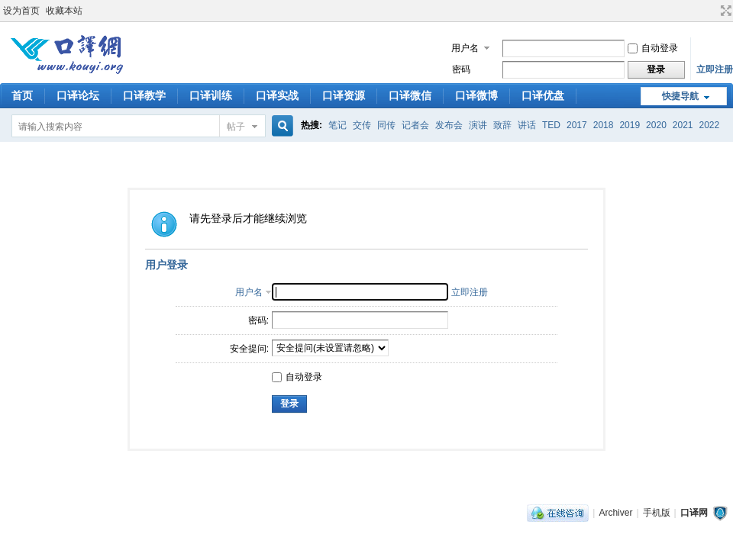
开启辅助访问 (712, 11)
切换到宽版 (724, 11)
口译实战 (277, 95)
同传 (386, 125)
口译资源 (344, 95)
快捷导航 (680, 96)
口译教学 (144, 95)
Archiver (615, 513)
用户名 (465, 48)
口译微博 (476, 95)
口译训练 (211, 95)
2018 (604, 125)
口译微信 (410, 95)
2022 (710, 125)
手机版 (657, 513)
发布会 (449, 125)
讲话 (527, 125)
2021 (683, 125)
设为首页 (21, 11)
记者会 (415, 125)
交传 (362, 125)
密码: (258, 320)
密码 (461, 69)
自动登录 (653, 48)
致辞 (502, 125)
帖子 (236, 127)
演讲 (478, 125)
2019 (630, 125)
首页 (22, 95)
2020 (656, 125)
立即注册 (715, 69)
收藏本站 (64, 11)
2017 (577, 125)
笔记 (337, 125)
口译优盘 (543, 95)
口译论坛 (78, 95)
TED (551, 125)
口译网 (694, 513)
